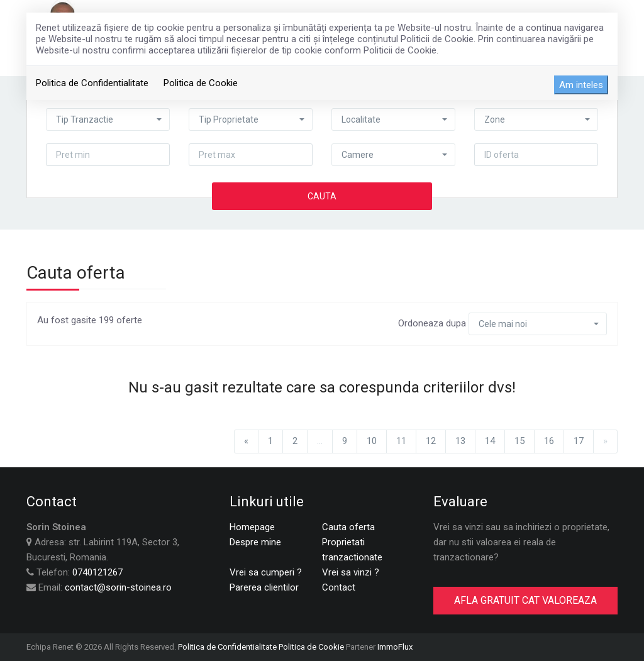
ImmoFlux (395, 647)
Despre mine (255, 542)
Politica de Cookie (201, 83)
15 (519, 441)
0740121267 (97, 572)
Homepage (252, 527)
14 (490, 441)
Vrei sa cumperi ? (266, 572)
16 (549, 441)
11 (401, 441)
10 (372, 441)
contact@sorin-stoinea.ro (118, 587)
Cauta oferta (348, 527)
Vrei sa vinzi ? (351, 572)
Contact (339, 587)
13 (460, 441)
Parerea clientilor (264, 587)
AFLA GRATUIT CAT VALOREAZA (525, 600)
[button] (108, 119)
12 (431, 441)
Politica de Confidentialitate (92, 83)
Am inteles (581, 85)
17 (579, 441)
